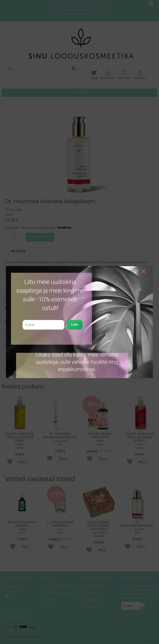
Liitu (75, 325)
